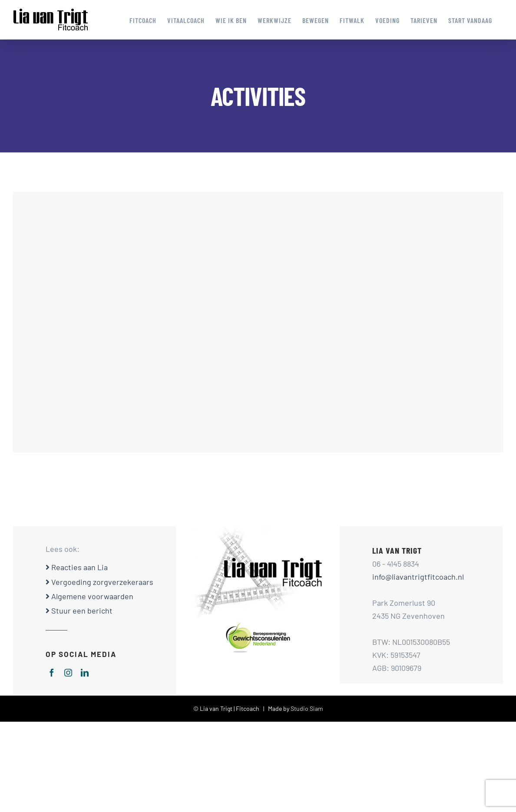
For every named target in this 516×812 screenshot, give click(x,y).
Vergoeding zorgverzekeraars (99, 582)
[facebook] (52, 673)
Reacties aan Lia (77, 567)
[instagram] (68, 673)
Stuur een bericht (79, 611)
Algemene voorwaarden (89, 596)
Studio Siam (307, 708)
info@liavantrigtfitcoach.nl (418, 577)
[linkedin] (85, 673)
